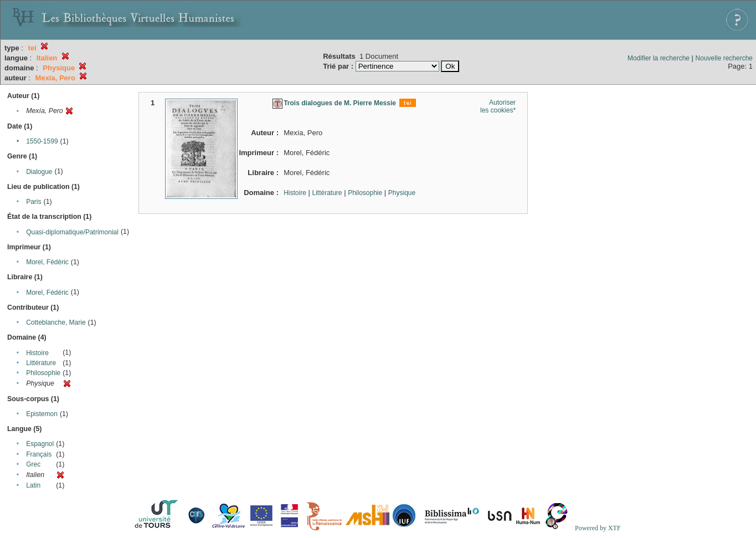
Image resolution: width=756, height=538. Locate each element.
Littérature (41, 363)
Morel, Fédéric (47, 262)
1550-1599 (42, 141)
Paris (34, 202)
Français (39, 454)
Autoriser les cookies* (498, 106)
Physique (402, 193)
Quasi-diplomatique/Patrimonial (72, 232)
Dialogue (39, 172)
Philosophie (43, 373)
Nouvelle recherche (724, 58)
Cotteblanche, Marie (56, 322)
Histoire (37, 353)
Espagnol (40, 444)
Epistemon (42, 414)
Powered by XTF (598, 528)
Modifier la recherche (659, 58)
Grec (33, 464)
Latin (33, 485)
